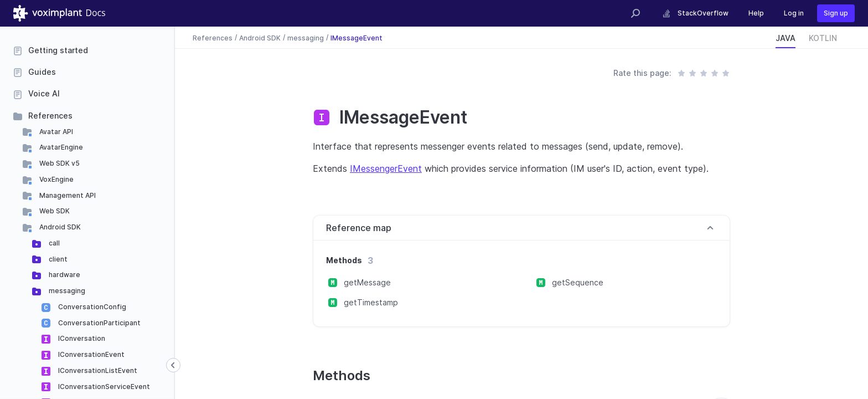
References (50, 116)
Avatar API (55, 132)
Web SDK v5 (59, 163)
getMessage (367, 282)
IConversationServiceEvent (103, 387)
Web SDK (54, 211)
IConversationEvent (91, 354)
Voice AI (44, 93)
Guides (42, 72)
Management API (67, 195)
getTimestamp (371, 302)
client (57, 259)
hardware (64, 275)
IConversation (81, 338)
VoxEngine (56, 179)
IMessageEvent (356, 37)
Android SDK (59, 227)
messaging (66, 291)
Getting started (58, 50)
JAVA (786, 38)
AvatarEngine (60, 147)
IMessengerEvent (386, 168)
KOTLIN (823, 38)
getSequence (578, 282)
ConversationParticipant (99, 323)
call (53, 243)
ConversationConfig (91, 307)
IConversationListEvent (97, 370)
